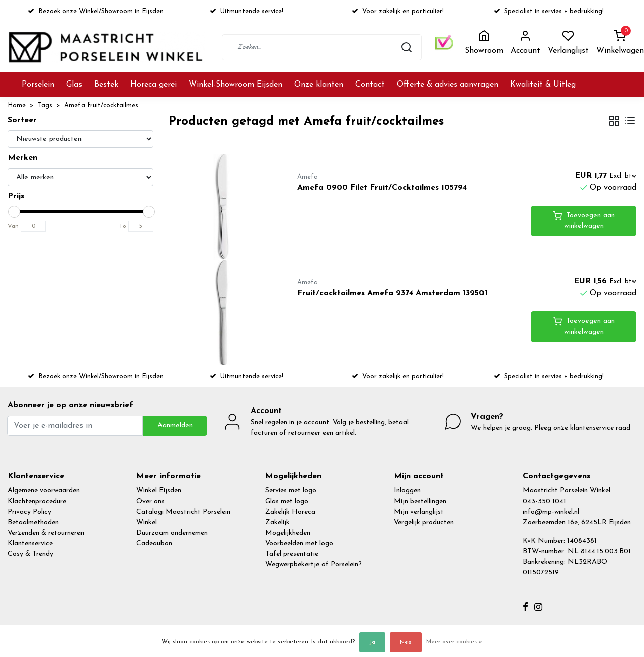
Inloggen (407, 491)
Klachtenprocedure (37, 501)
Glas (74, 85)
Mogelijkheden (288, 533)
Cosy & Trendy (30, 554)
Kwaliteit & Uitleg (543, 85)
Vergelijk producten (424, 522)
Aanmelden (175, 425)
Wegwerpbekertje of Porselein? (313, 565)
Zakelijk (277, 522)
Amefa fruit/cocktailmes (101, 105)
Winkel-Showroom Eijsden (235, 85)
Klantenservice (30, 544)
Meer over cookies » (454, 642)
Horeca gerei (153, 85)
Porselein (38, 85)
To (123, 226)
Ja (372, 642)
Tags (45, 105)
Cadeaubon (154, 544)
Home (17, 105)
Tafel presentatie (292, 554)
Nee (406, 642)
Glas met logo (287, 501)
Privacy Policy (29, 512)
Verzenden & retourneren (46, 533)
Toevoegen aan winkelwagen (584, 221)
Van (13, 226)
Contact (370, 85)
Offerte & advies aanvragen (448, 85)
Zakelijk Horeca (290, 512)
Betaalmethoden (33, 522)
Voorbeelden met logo (299, 544)
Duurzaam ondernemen (172, 533)
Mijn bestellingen (420, 501)
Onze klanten (319, 85)
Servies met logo (291, 491)
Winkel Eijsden (159, 491)
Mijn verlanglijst (419, 512)
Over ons (150, 501)
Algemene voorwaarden (44, 491)
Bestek (106, 85)
